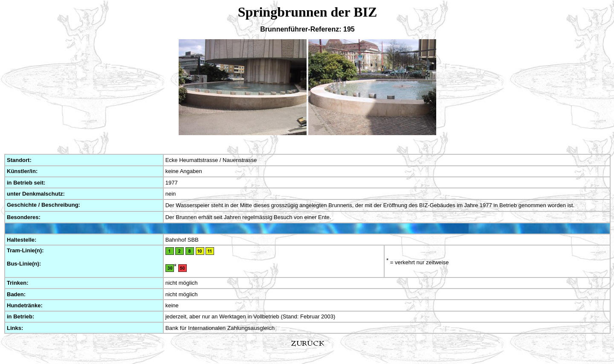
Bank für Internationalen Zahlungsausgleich (220, 328)
